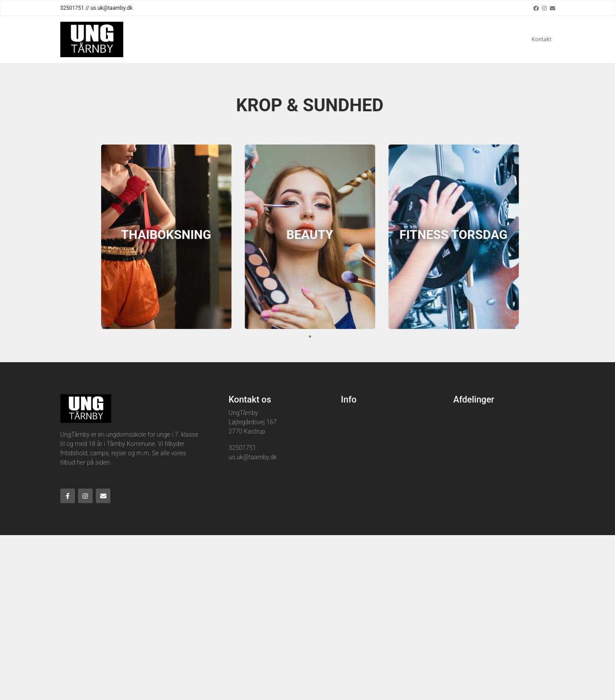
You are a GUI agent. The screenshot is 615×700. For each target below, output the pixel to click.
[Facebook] (536, 8)
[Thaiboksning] (170, 237)
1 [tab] (314, 336)
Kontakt (542, 39)
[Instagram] (544, 8)
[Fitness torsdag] (458, 237)
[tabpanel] (170, 237)
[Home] (92, 39)
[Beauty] (314, 237)
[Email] (552, 8)
